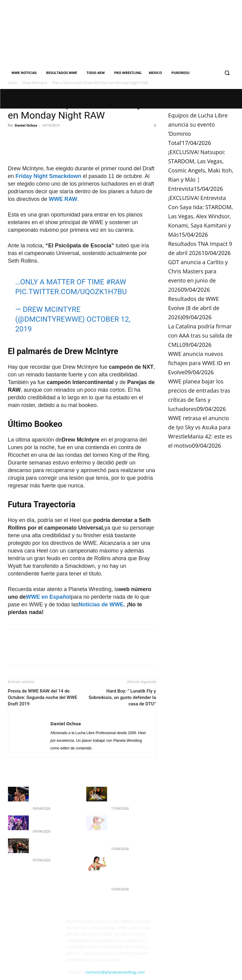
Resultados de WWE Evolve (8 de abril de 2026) (194, 308)
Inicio (13, 83)
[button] (227, 73)
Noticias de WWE (101, 605)
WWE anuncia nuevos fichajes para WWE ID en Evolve (199, 363)
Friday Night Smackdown (48, 176)
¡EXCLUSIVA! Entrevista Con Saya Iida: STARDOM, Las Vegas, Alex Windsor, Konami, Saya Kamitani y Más (201, 216)
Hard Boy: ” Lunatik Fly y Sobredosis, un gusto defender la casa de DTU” (122, 697)
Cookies (104, 968)
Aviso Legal (62, 968)
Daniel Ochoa (26, 125)
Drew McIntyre (35, 83)
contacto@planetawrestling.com (115, 958)
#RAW (116, 282)
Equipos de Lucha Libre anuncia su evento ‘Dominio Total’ (130, 794)
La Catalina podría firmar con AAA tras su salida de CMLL (200, 335)
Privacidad (84, 968)
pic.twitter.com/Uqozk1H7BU (71, 292)
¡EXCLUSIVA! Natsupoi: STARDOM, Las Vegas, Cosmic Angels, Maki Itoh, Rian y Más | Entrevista (201, 170)
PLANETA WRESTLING (30, 968)
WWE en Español (48, 597)
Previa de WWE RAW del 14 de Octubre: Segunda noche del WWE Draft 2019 (43, 697)
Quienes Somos (21, 974)
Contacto (46, 974)
